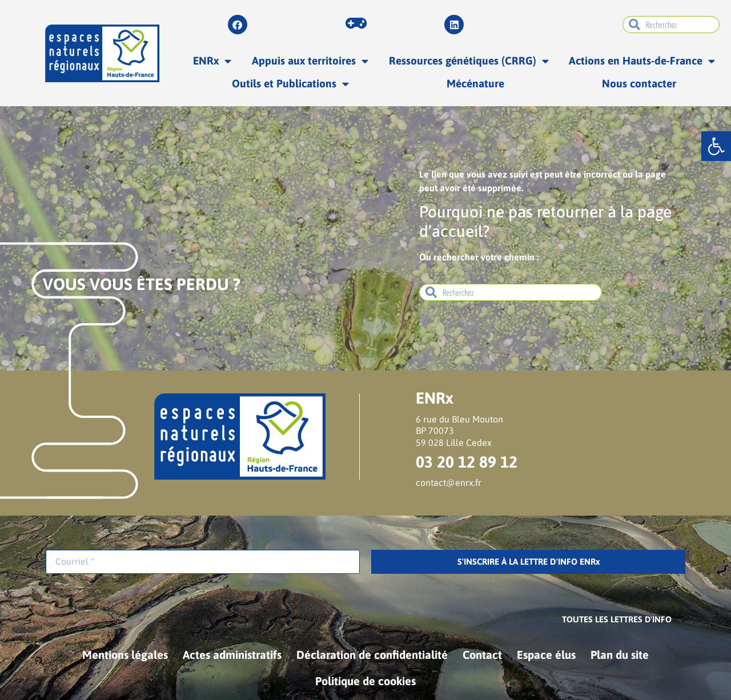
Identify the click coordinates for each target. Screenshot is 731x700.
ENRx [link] (212, 61)
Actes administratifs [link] (232, 655)
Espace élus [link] (546, 655)
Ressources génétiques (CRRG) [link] (469, 61)
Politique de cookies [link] (365, 681)
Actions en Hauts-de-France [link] (642, 61)
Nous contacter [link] (639, 83)
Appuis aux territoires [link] (310, 61)
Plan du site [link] (620, 655)
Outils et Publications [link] (290, 84)
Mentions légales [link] (125, 655)
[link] (716, 146)
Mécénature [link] (475, 83)
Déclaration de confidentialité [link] (372, 655)
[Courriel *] (203, 562)
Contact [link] (482, 655)
